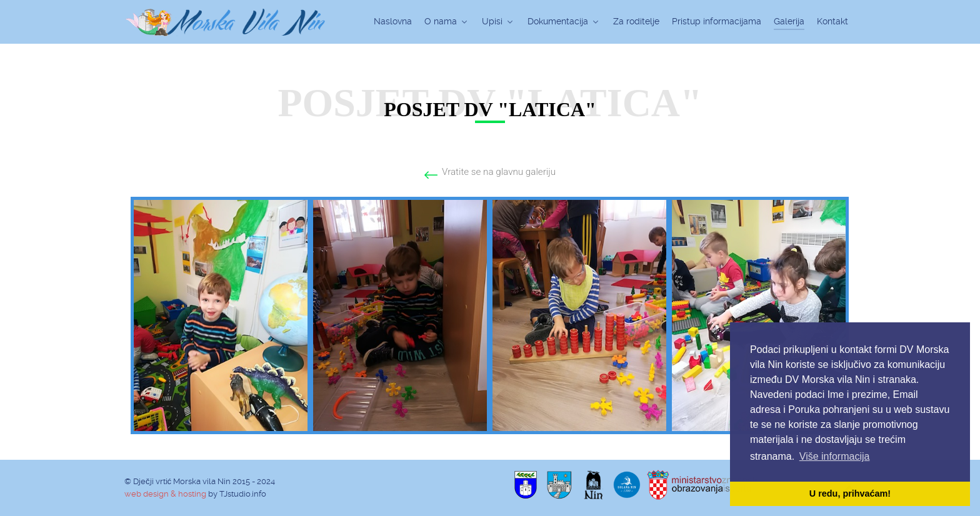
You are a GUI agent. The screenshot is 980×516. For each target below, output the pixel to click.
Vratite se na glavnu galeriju (499, 172)
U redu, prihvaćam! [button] (850, 494)
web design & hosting (165, 494)
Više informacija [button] (835, 456)
